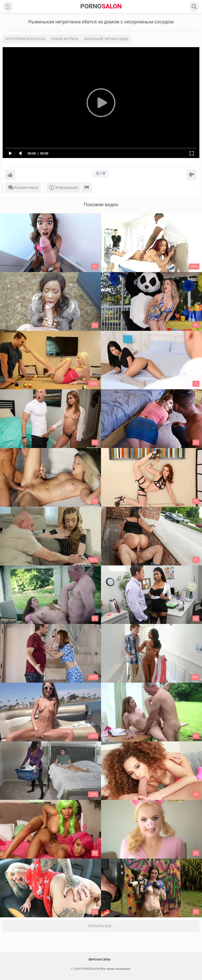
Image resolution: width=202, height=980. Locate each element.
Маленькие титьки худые (106, 39)
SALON (101, 6)
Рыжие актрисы (65, 39)
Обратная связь (100, 960)
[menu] (8, 7)
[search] (194, 7)
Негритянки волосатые (25, 39)
